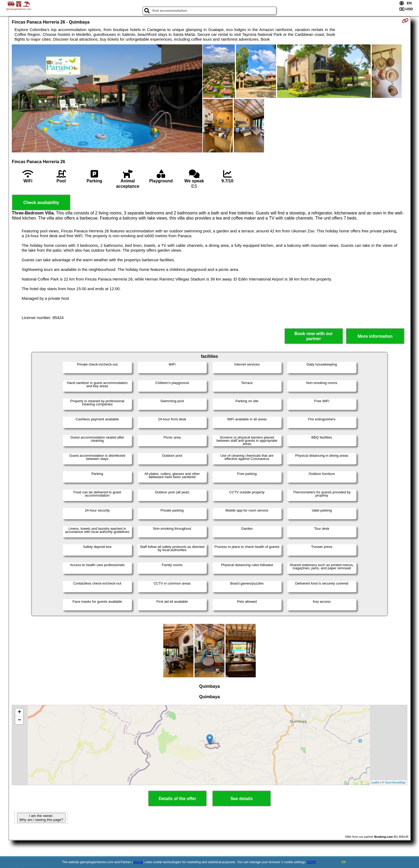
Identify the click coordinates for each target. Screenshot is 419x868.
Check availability (41, 203)
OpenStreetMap (395, 782)
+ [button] (19, 712)
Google (138, 862)
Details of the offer (177, 799)
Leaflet (375, 782)
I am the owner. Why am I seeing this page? (41, 818)
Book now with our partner (314, 336)
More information (375, 336)
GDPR (311, 862)
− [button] (19, 720)
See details (242, 799)
